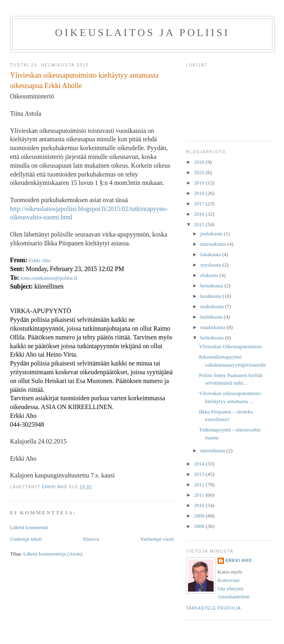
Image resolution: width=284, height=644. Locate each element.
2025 (200, 172)
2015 (200, 224)
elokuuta (210, 275)
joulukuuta (212, 234)
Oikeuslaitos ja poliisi (143, 33)
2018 (200, 193)
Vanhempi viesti (157, 539)
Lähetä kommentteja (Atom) (53, 554)
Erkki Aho (40, 260)
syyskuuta (211, 265)
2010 (200, 505)
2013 (200, 474)
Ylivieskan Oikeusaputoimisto (230, 346)
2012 (200, 485)
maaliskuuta (214, 327)
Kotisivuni (229, 580)
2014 (200, 464)
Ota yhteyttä (230, 589)
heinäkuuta (212, 286)
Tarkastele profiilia (213, 608)
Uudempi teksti (26, 539)
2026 (200, 162)
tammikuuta (213, 450)
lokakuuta (211, 254)
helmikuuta (213, 338)
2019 (200, 183)
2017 (200, 204)
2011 (200, 495)
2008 (200, 526)
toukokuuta (213, 306)
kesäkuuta (211, 296)
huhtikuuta (212, 317)
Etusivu (91, 539)
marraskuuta (214, 244)
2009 (200, 516)
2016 (200, 214)
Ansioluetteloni (234, 597)
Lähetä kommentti (29, 527)
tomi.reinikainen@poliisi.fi (49, 278)
